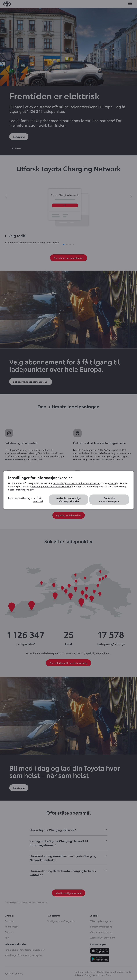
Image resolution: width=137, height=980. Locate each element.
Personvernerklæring (19, 498)
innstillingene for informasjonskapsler (51, 486)
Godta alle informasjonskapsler (109, 499)
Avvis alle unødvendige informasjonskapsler (68, 499)
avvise (113, 483)
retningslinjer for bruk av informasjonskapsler (76, 483)
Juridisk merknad (38, 499)
